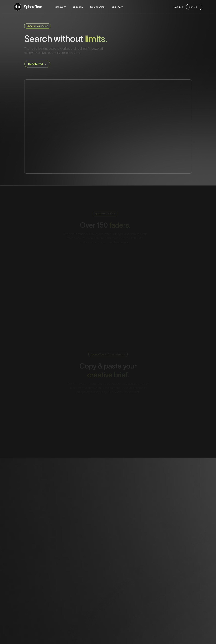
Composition (97, 7)
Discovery (60, 7)
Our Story (117, 7)
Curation (78, 7)
